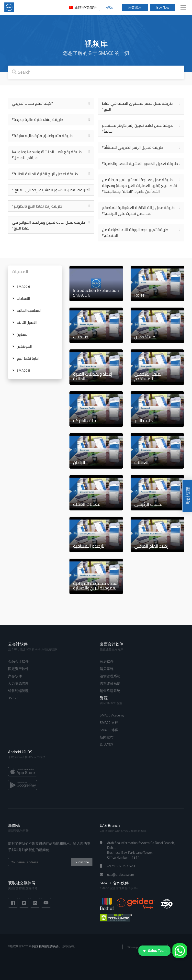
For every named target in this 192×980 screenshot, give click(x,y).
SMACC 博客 (109, 730)
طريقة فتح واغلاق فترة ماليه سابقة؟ (42, 136)
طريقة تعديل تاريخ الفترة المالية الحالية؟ (45, 174)
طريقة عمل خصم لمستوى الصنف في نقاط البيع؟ (137, 106)
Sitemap (133, 947)
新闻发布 (107, 737)
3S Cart (13, 698)
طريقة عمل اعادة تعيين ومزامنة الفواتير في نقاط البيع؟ (48, 225)
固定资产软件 (18, 669)
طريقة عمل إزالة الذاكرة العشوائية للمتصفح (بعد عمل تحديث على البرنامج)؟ (138, 210)
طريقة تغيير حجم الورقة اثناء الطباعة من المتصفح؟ (135, 232)
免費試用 (135, 7)
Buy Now (163, 7)
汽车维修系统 (110, 683)
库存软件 (15, 676)
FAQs (109, 7)
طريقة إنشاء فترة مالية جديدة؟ (38, 119)
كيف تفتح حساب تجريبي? (32, 103)
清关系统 (107, 669)
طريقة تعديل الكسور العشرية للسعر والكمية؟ (140, 163)
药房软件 (107, 661)
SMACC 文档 (109, 723)
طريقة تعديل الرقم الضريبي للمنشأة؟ (133, 147)
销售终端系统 (110, 691)
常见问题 (107, 745)
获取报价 (188, 496)
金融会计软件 (18, 661)
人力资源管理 (18, 683)
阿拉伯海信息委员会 (45, 946)
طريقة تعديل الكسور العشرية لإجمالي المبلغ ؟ (50, 190)
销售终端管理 (18, 691)
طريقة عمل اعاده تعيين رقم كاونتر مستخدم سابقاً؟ (138, 128)
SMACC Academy (112, 715)
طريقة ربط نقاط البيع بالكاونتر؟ (37, 206)
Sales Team (155, 951)
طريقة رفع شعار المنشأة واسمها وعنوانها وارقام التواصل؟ (47, 155)
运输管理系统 (110, 676)
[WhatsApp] (180, 951)
